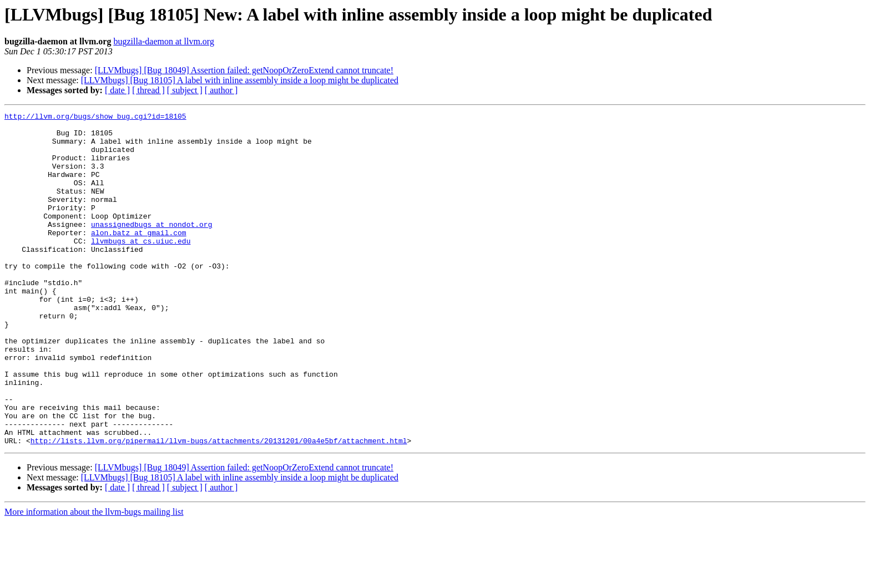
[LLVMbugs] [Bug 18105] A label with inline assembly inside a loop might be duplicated (240, 80)
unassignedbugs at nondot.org (151, 247)
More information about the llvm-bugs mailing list (94, 578)
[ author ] (221, 90)
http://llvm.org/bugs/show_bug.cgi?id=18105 (95, 118)
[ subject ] (185, 90)
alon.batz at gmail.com (139, 257)
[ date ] (117, 90)
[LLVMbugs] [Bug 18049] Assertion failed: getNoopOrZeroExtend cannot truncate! (244, 70)
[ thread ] (148, 90)
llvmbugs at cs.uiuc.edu (141, 267)
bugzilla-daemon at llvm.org (163, 41)
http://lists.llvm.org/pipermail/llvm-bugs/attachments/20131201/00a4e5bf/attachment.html (219, 507)
